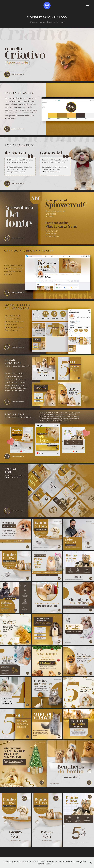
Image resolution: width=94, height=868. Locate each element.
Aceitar (41, 864)
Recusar (50, 864)
